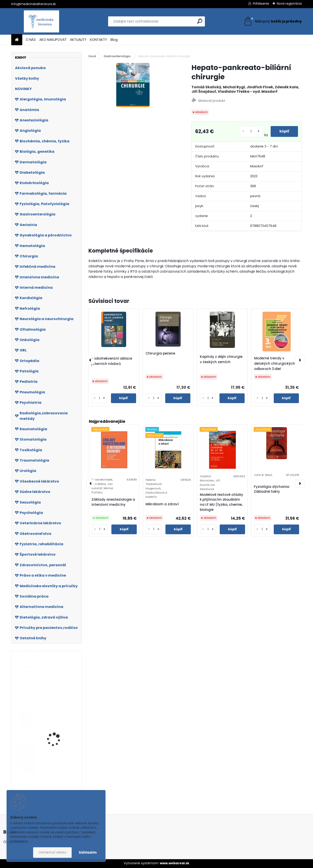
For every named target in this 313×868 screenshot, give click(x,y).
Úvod (92, 56)
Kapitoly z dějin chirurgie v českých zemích (221, 359)
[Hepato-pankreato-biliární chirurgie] (133, 85)
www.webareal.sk (174, 863)
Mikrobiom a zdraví (162, 504)
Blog (114, 40)
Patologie (47, 689)
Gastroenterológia (117, 56)
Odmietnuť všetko (52, 852)
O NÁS (31, 40)
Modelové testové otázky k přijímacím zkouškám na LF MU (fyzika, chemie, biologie (221, 502)
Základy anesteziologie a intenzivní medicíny (113, 502)
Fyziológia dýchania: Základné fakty (272, 489)
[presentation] (90, 360)
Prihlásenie (261, 4)
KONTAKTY (98, 40)
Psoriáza (47, 717)
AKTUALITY (78, 40)
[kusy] (251, 131)
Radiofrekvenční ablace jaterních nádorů (112, 361)
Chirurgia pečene (160, 353)
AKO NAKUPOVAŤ (53, 40)
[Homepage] (17, 40)
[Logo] (42, 21)
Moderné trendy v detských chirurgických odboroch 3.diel (275, 363)
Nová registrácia (289, 4)
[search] (200, 21)
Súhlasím (88, 852)
